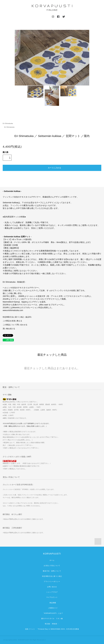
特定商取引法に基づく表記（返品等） (18, 317)
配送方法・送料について (52, 571)
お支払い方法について (52, 566)
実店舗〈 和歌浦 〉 (52, 624)
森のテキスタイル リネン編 (52, 618)
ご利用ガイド (52, 608)
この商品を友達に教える (12, 321)
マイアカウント (52, 597)
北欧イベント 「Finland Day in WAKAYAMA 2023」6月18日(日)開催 (52, 629)
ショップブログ (52, 592)
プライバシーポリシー (52, 581)
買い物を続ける (9, 329)
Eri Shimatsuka (8, 123)
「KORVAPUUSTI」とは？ (52, 613)
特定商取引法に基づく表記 (52, 576)
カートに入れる (52, 168)
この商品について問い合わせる (15, 325)
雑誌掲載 (52, 603)
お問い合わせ (52, 587)
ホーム (52, 560)
